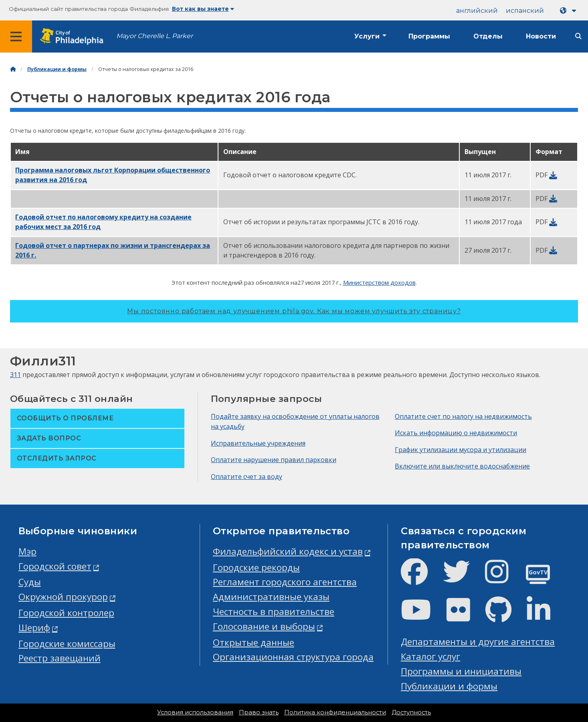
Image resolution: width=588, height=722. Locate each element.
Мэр (27, 551)
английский (477, 11)
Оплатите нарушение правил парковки (274, 460)
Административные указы (271, 597)
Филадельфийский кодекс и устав (288, 551)
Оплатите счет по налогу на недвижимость (463, 416)
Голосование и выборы (264, 626)
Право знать (259, 712)
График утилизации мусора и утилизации (461, 450)
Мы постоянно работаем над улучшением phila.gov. (294, 311)
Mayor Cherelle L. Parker (155, 36)
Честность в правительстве (274, 611)
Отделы (488, 36)
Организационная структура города (293, 657)
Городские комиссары (67, 644)
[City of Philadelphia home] (74, 37)
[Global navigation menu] (16, 37)
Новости (541, 36)
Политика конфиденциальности (335, 712)
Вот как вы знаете (203, 9)
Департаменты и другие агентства (478, 642)
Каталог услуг (430, 656)
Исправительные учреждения (258, 443)
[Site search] (578, 36)
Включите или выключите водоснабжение (462, 466)
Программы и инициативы (461, 671)
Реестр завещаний (60, 658)
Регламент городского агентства (285, 582)
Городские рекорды (256, 567)
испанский (525, 11)
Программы (429, 36)
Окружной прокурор (63, 597)
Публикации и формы (57, 69)
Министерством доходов (379, 282)
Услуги (367, 36)
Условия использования (195, 712)
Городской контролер (66, 613)
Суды (30, 582)
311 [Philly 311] (15, 375)
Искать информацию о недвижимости (456, 433)
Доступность (411, 712)
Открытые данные (254, 642)
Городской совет (55, 566)
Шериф (34, 628)
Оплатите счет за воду (247, 477)
